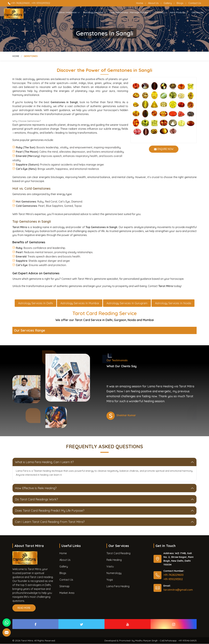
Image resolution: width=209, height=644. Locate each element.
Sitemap (64, 586)
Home (140, 3)
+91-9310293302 (41, 3)
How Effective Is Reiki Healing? (36, 488)
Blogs (180, 3)
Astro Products (179, 13)
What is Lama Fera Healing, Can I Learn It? (44, 462)
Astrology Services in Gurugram (127, 303)
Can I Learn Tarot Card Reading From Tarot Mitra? (50, 522)
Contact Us (195, 3)
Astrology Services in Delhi (35, 303)
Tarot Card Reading (118, 553)
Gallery (168, 3)
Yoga (110, 580)
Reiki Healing (114, 560)
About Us (153, 3)
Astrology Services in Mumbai (80, 303)
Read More (24, 609)
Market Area (67, 593)
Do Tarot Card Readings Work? (36, 500)
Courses (161, 13)
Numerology (114, 573)
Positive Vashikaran (68, 13)
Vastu (110, 567)
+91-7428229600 (19, 3)
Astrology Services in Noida (173, 303)
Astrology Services (95, 13)
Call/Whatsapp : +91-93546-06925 (178, 641)
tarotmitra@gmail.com (178, 590)
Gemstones (198, 12)
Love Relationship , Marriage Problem (131, 13)
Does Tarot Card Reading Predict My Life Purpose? (50, 511)
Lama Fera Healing (118, 586)
